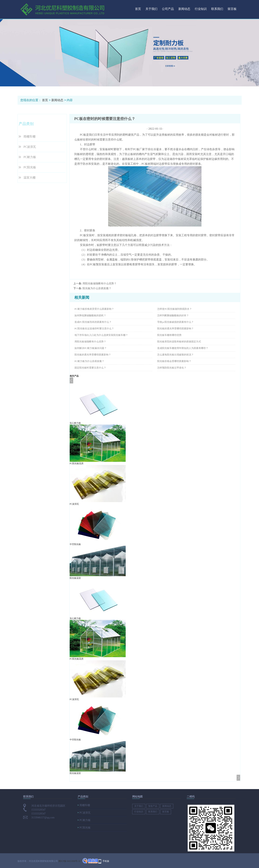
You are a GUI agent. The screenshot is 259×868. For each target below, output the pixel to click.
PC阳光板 (30, 167)
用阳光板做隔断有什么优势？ (100, 284)
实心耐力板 (75, 423)
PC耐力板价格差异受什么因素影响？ (94, 309)
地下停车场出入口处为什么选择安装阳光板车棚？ (101, 335)
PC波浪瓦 (30, 147)
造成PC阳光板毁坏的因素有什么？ (93, 322)
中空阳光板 (75, 544)
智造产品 (153, 806)
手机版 (106, 861)
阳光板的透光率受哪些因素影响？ (175, 328)
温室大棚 (30, 178)
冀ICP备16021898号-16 (70, 861)
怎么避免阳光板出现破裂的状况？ (175, 355)
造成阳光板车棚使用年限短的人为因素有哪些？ (183, 348)
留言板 (232, 9)
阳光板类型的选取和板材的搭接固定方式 (179, 342)
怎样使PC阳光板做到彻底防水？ (175, 309)
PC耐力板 (30, 157)
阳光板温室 (75, 578)
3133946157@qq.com (43, 818)
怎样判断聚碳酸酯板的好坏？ (173, 315)
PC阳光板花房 (77, 463)
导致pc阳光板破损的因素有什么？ (175, 322)
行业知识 (201, 9)
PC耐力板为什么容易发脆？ (89, 361)
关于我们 (151, 9)
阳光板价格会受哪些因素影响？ (174, 361)
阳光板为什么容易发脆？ (97, 288)
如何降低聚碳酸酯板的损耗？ (90, 315)
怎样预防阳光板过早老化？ (172, 368)
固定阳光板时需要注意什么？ (90, 368)
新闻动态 (184, 9)
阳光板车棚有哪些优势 (169, 335)
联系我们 (217, 9)
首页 (138, 9)
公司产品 (168, 9)
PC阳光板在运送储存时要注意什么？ (94, 328)
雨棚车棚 (30, 136)
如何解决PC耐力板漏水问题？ (91, 348)
